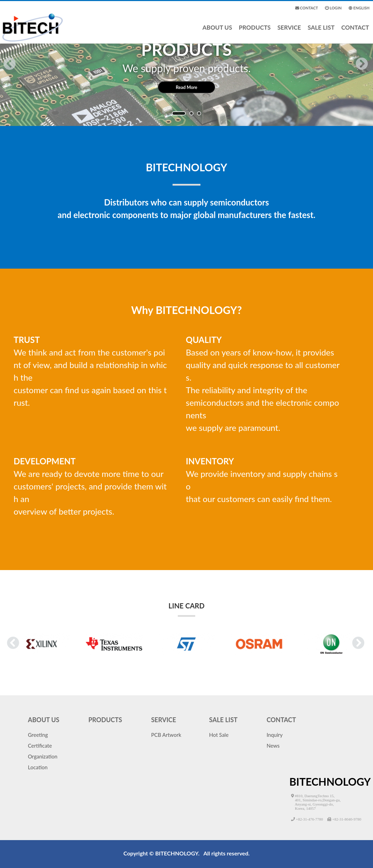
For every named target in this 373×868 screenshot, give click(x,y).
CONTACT (355, 33)
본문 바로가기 (0, 0)
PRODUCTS (255, 33)
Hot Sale (219, 735)
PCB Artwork (166, 735)
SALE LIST (321, 33)
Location (38, 767)
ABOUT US (217, 33)
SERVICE (289, 33)
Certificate (40, 746)
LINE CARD (186, 609)
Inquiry (275, 735)
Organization (43, 756)
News (273, 746)
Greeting (38, 735)
